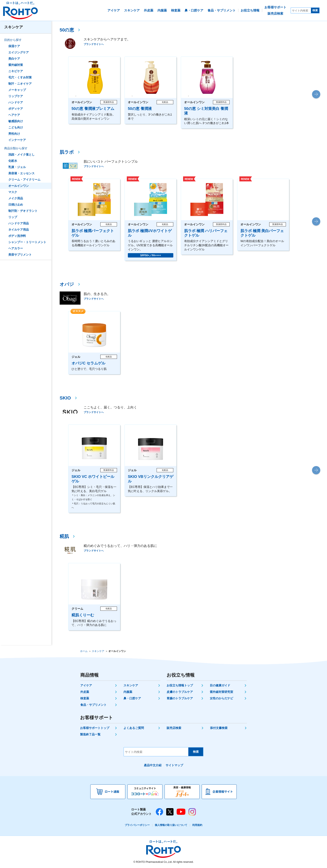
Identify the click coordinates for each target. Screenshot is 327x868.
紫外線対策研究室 (221, 692)
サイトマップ (174, 765)
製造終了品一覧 (90, 734)
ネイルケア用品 (19, 230)
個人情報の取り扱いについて (171, 825)
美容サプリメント (20, 255)
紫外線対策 (16, 65)
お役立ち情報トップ (180, 685)
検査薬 (85, 698)
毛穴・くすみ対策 (20, 77)
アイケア (86, 685)
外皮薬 (85, 692)
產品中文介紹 (153, 765)
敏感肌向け (16, 121)
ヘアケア (14, 115)
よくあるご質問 (134, 728)
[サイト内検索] (301, 10)
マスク (13, 192)
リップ (13, 217)
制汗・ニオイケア (20, 84)
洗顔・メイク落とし (21, 155)
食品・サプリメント (93, 705)
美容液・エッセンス (21, 173)
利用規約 (197, 825)
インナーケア (17, 140)
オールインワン (19, 186)
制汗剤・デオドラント (23, 211)
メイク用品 (16, 198)
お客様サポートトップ (95, 728)
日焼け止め (16, 205)
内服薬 (128, 692)
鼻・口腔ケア (132, 698)
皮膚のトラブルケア (180, 692)
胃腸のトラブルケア (180, 698)
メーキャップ (17, 90)
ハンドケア (16, 102)
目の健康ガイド (220, 685)
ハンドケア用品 (19, 223)
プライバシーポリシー (137, 825)
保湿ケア (14, 46)
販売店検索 (174, 728)
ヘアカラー (16, 248)
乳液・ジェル (17, 167)
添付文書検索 (219, 728)
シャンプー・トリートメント (27, 242)
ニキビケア (16, 71)
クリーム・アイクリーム (24, 180)
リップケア (16, 96)
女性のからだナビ (221, 698)
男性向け (14, 134)
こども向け (16, 127)
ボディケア (16, 109)
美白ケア (14, 59)
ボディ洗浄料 (17, 236)
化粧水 (13, 161)
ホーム (84, 651)
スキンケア (14, 27)
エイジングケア (19, 52)
